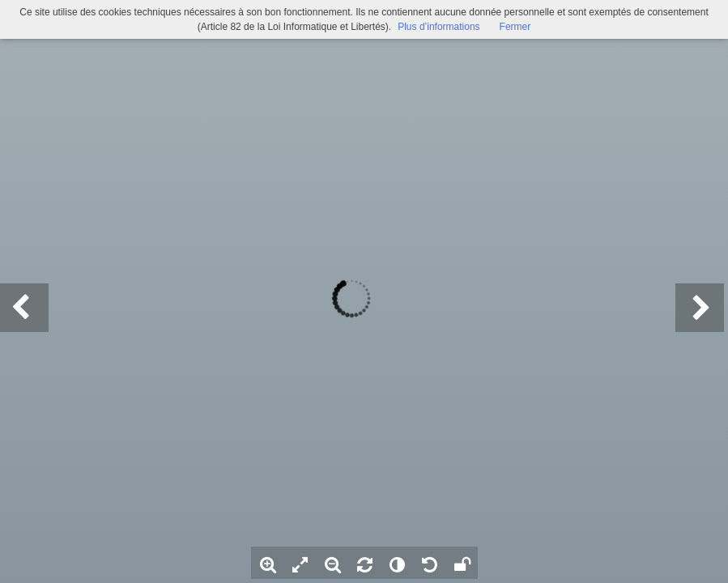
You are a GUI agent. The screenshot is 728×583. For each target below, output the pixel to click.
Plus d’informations (439, 27)
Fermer (515, 27)
